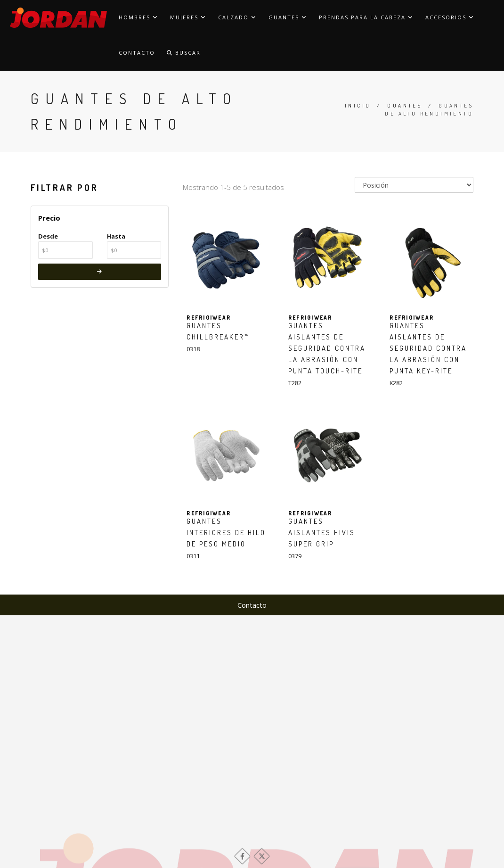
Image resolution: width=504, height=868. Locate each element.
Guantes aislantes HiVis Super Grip (322, 533)
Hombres (138, 17)
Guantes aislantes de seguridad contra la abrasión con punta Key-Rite (428, 348)
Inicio (358, 106)
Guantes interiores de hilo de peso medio (226, 533)
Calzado (237, 17)
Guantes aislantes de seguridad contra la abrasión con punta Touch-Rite (327, 348)
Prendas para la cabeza (366, 17)
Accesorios (450, 17)
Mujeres (188, 17)
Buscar (184, 53)
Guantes (288, 17)
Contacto (137, 53)
